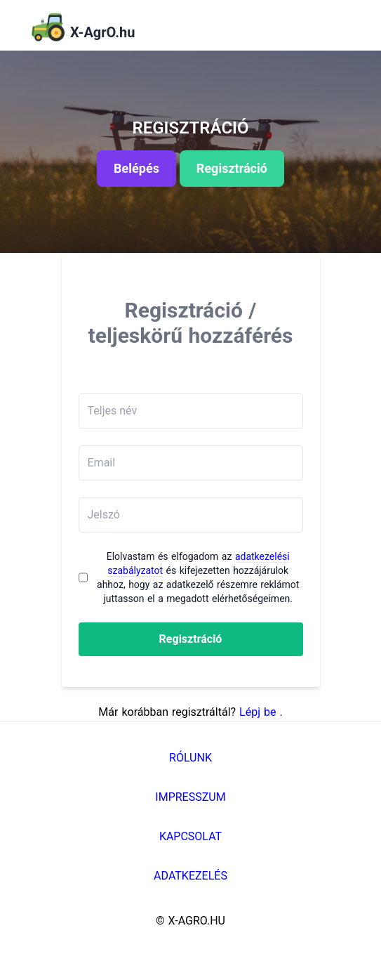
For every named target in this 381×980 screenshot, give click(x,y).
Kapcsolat (190, 836)
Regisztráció (191, 639)
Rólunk (190, 758)
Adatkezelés (190, 876)
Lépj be (259, 712)
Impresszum (190, 797)
